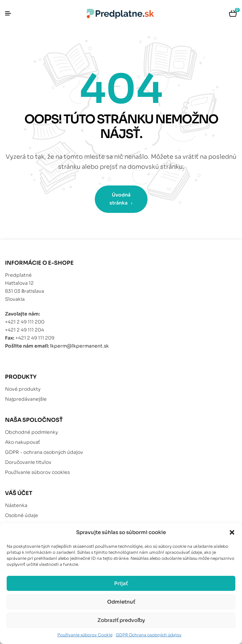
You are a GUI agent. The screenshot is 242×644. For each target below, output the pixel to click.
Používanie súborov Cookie (85, 635)
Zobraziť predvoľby (121, 620)
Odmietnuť (121, 602)
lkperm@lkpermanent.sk (79, 346)
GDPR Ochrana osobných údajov (149, 635)
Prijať (121, 583)
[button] (232, 532)
